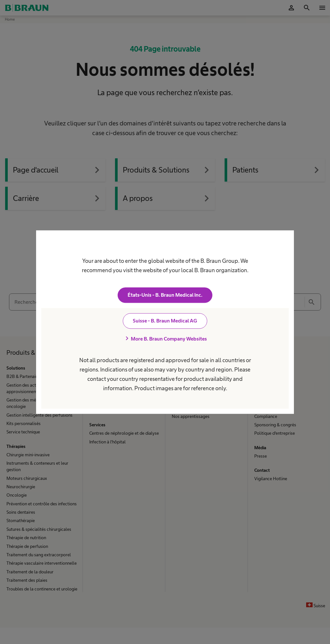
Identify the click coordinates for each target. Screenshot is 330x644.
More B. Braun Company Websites (165, 339)
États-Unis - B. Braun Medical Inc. (165, 295)
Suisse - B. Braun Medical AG (165, 321)
